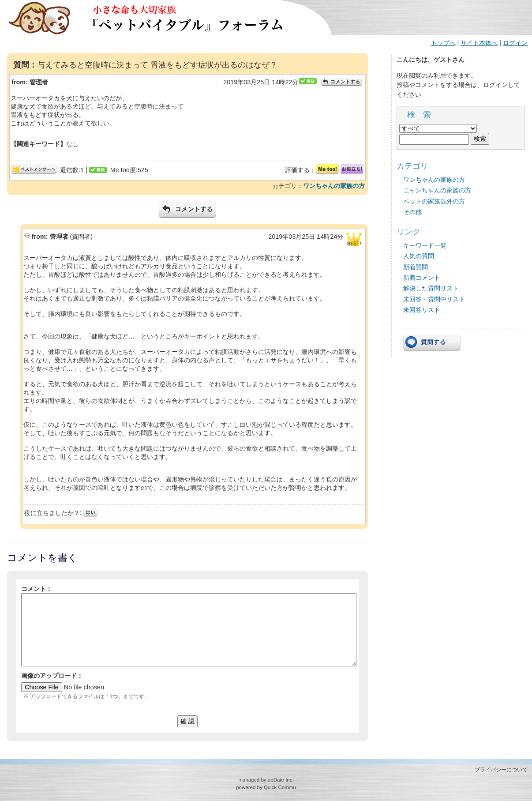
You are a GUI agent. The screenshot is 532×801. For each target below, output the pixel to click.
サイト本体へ (479, 43)
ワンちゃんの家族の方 (334, 186)
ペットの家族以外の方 (434, 201)
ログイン (515, 43)
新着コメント (422, 278)
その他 (412, 212)
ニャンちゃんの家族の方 (437, 190)
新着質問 (416, 267)
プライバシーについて (501, 770)
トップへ (443, 43)
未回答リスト (422, 310)
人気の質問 (419, 256)
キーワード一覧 (425, 245)
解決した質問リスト (431, 288)
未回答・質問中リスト (434, 299)
